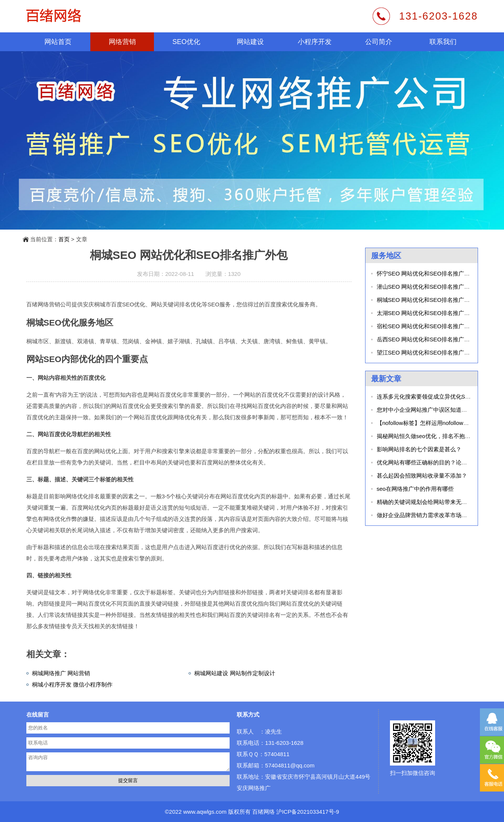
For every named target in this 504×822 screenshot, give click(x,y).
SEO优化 (186, 42)
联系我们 (443, 42)
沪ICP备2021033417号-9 (308, 812)
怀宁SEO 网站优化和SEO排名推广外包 (426, 273)
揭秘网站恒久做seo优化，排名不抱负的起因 (432, 436)
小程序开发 (315, 42)
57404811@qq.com (290, 765)
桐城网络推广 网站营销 (61, 673)
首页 (64, 239)
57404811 (277, 754)
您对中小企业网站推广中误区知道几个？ (428, 410)
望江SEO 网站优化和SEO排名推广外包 (426, 352)
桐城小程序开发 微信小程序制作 (72, 684)
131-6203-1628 (438, 16)
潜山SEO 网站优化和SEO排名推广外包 (426, 287)
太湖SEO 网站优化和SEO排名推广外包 (426, 313)
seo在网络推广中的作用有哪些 (415, 489)
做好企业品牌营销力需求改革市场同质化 (428, 515)
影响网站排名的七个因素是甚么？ (419, 449)
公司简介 (379, 42)
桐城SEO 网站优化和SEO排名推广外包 (426, 300)
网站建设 (250, 42)
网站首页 (58, 42)
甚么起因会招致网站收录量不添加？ (422, 476)
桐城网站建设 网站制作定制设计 (234, 673)
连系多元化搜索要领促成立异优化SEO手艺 (431, 397)
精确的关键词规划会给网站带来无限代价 (428, 502)
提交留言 (128, 780)
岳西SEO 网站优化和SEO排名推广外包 (426, 339)
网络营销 (122, 42)
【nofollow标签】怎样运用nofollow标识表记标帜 (437, 423)
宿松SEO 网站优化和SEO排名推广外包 (426, 326)
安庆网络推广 (254, 788)
